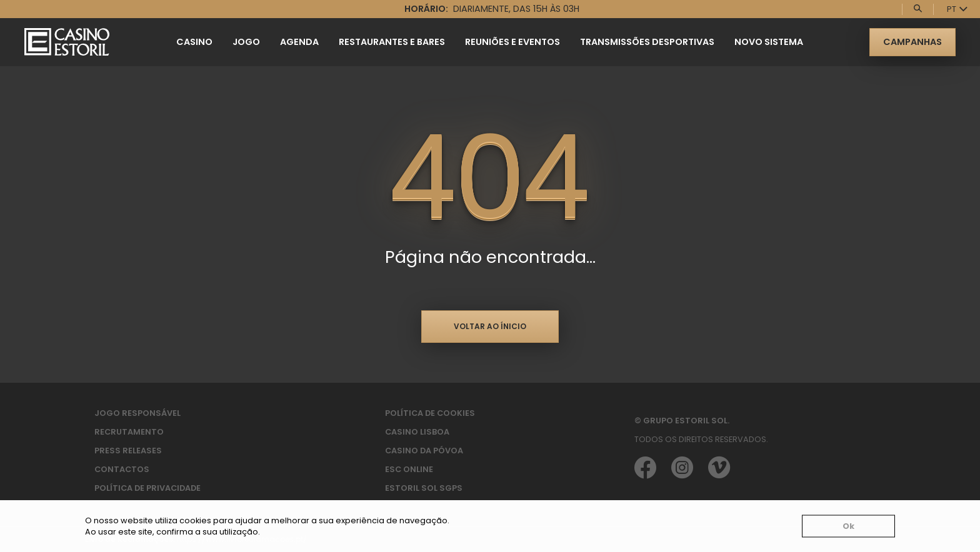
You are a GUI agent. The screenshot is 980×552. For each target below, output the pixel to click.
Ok (848, 526)
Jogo (246, 42)
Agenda (299, 42)
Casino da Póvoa (424, 451)
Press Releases (128, 451)
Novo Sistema (769, 42)
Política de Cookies (430, 413)
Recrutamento (129, 432)
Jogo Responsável (137, 413)
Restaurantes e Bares (392, 42)
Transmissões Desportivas (647, 42)
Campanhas (912, 42)
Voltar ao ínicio (490, 326)
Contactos (122, 469)
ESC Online (409, 469)
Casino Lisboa (417, 432)
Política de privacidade (147, 488)
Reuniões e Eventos (512, 42)
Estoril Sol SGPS (424, 488)
